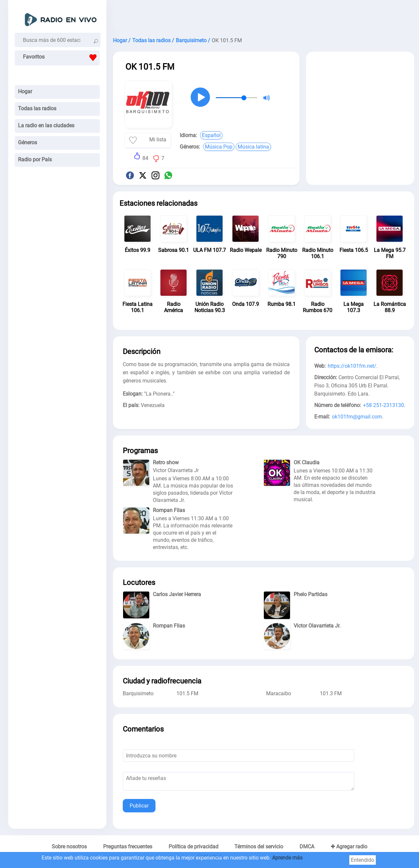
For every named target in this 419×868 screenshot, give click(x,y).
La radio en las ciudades (46, 125)
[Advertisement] (264, 16)
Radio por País (35, 159)
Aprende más (287, 858)
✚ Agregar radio (349, 847)
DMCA (307, 847)
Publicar (139, 806)
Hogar (25, 91)
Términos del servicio (259, 847)
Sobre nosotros (69, 847)
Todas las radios (37, 108)
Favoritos (61, 58)
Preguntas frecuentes (128, 847)
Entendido (363, 860)
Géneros (27, 142)
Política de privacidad (193, 847)
